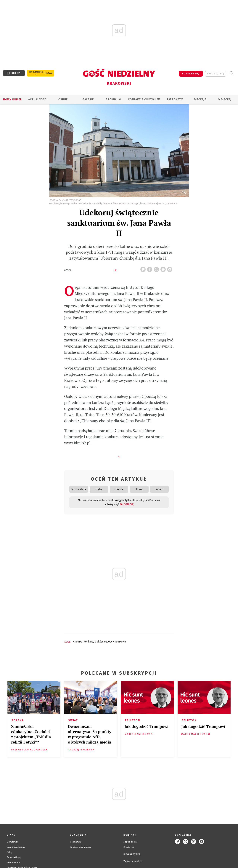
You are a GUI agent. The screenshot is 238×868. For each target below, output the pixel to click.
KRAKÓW (99, 642)
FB (150, 268)
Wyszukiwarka (232, 73)
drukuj (164, 268)
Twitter (157, 268)
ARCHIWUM (113, 99)
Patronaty (175, 99)
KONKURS (89, 642)
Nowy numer (13, 99)
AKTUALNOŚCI (38, 99)
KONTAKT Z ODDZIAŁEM (144, 99)
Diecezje (200, 99)
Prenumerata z (36, 73)
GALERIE (88, 99)
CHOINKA (78, 642)
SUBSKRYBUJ (191, 74)
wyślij (171, 268)
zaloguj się (216, 74)
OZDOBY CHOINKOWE (115, 642)
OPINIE (63, 99)
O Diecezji (225, 99)
